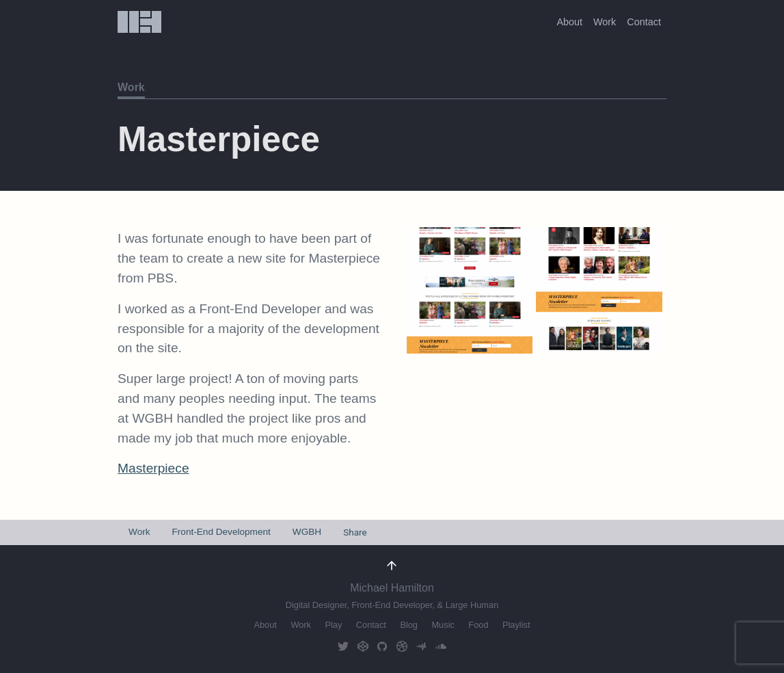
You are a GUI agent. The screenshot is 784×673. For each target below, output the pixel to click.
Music (443, 625)
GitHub (382, 647)
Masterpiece (153, 468)
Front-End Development (221, 532)
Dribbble (402, 647)
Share (355, 532)
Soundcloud (441, 647)
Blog (409, 625)
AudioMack (421, 647)
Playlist (516, 625)
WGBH (307, 532)
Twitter (343, 647)
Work (605, 22)
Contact (644, 22)
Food (478, 625)
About (569, 22)
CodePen (363, 647)
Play (333, 625)
